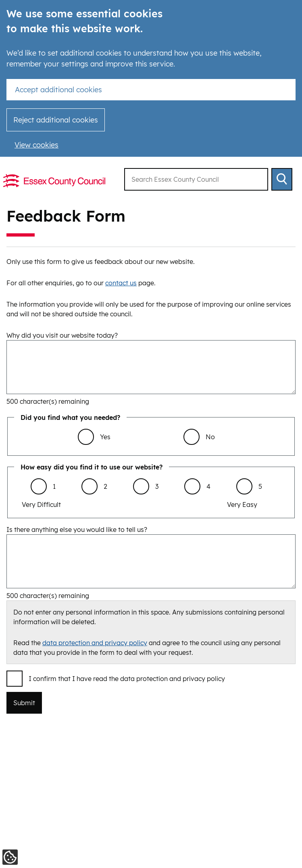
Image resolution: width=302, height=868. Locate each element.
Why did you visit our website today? (62, 335)
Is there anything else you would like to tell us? (77, 530)
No (210, 437)
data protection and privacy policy (95, 643)
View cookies (36, 145)
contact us (121, 283)
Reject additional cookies (56, 120)
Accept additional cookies (58, 90)
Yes (105, 437)
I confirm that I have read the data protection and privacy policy (127, 679)
